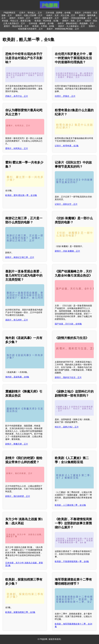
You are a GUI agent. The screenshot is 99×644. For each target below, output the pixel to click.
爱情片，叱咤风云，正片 (17, 148)
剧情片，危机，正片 (72, 21)
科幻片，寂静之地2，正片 (67, 427)
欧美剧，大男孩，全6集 (43, 26)
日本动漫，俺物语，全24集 (41, 23)
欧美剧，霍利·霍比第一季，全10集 (21, 195)
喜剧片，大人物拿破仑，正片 (72, 26)
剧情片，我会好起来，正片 (16, 26)
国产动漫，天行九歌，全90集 (68, 324)
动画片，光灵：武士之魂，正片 (61, 15)
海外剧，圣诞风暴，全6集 (17, 377)
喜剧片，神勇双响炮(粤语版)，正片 (63, 29)
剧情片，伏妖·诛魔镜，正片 (67, 251)
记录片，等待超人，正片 (31, 13)
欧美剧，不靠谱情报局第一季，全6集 (72, 561)
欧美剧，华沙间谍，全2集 (47, 21)
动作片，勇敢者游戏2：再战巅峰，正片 (76, 23)
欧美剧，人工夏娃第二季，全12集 (70, 505)
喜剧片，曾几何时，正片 (17, 320)
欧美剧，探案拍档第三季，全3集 (20, 612)
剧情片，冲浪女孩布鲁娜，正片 (77, 18)
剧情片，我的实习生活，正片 (68, 377)
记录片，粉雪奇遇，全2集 (67, 146)
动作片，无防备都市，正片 (46, 18)
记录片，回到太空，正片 (66, 204)
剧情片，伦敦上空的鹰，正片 (29, 15)
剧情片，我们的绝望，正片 (18, 496)
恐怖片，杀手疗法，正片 (17, 96)
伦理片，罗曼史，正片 (65, 96)
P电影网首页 (9, 13)
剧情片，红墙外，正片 (20, 18)
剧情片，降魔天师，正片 (17, 444)
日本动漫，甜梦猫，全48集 (58, 13)
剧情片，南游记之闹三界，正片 (20, 257)
